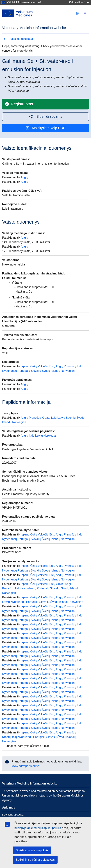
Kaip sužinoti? (79, 2)
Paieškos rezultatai (18, 39)
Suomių (71, 418)
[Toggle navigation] (85, 14)
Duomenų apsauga (13, 815)
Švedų (46, 371)
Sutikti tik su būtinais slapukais (35, 860)
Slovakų (36, 371)
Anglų (24, 177)
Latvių (61, 418)
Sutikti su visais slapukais (32, 850)
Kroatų (46, 418)
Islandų (55, 371)
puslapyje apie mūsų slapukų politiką (38, 828)
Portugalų (24, 371)
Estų (52, 366)
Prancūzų (70, 366)
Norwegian (68, 371)
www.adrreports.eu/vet (26, 766)
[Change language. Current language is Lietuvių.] (77, 13)
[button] (45, 117)
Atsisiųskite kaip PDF (45, 128)
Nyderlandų (10, 371)
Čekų (34, 366)
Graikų (60, 584)
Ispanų (25, 366)
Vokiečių (43, 366)
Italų (79, 366)
